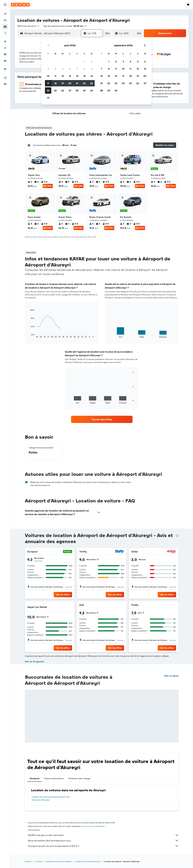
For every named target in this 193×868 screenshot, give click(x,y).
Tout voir (69, 587)
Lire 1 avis (38, 561)
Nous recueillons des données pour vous (103, 841)
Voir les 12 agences (35, 661)
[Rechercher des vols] (5, 14)
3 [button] (48, 69)
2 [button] (92, 61)
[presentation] (177, 536)
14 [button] (77, 76)
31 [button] (48, 98)
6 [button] (70, 69)
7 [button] (77, 69)
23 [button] (92, 83)
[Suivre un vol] (5, 48)
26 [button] (63, 90)
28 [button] (77, 90)
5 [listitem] (91, 182)
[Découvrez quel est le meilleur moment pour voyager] (5, 54)
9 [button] (92, 69)
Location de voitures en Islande (59, 861)
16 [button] (92, 76)
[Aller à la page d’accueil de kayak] (20, 5)
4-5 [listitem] (44, 182)
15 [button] (84, 76)
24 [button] (48, 90)
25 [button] (55, 90)
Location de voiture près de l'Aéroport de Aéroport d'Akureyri (51, 798)
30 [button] (92, 90)
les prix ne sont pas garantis (93, 826)
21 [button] (77, 83)
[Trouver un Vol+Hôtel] (5, 33)
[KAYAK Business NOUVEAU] (5, 61)
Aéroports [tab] (35, 778)
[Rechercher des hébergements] (5, 20)
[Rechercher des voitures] (5, 27)
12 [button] (63, 76)
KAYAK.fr (28, 861)
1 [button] (84, 61)
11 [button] (55, 76)
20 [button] (70, 83)
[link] (102, 419)
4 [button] (55, 69)
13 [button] (70, 76)
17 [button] (48, 83)
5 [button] (63, 69)
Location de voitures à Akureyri (88, 861)
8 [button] (84, 69)
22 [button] (84, 83)
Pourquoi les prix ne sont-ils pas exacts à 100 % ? (103, 846)
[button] (5, 5)
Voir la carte (171, 676)
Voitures (39, 861)
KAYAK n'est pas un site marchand (103, 835)
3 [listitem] (98, 182)
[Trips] (5, 69)
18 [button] (55, 83)
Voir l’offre (48, 186)
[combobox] (29, 26)
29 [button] (84, 90)
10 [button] (48, 76)
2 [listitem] (30, 182)
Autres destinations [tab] (54, 778)
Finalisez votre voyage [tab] (79, 778)
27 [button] (70, 90)
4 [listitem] (61, 182)
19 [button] (63, 83)
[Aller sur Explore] (5, 42)
